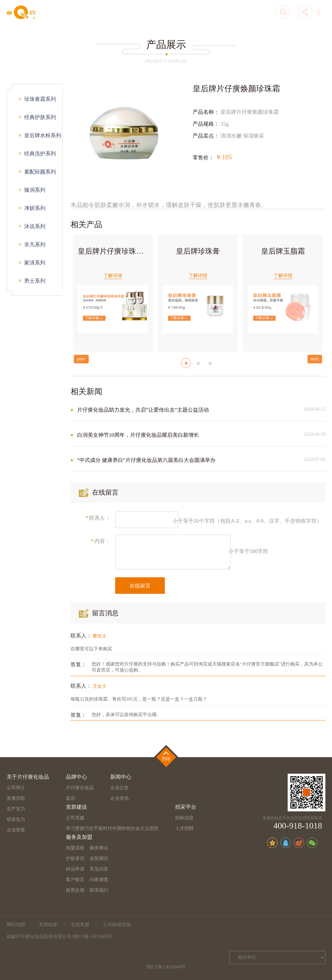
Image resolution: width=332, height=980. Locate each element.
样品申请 (75, 869)
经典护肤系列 (40, 117)
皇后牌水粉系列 (43, 135)
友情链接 (48, 925)
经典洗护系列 (40, 154)
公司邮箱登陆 (117, 925)
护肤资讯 (75, 858)
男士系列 (35, 281)
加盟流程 (75, 848)
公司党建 (75, 818)
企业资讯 (119, 798)
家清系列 (35, 263)
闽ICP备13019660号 (166, 967)
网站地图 (16, 925)
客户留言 (75, 880)
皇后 (71, 798)
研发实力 (16, 819)
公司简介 (16, 788)
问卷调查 (99, 880)
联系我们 (99, 890)
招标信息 (184, 818)
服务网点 (99, 848)
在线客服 (80, 925)
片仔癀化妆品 (80, 788)
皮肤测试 (99, 858)
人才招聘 (184, 828)
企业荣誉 (16, 830)
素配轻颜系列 (40, 172)
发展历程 (16, 798)
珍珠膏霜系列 (40, 99)
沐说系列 (35, 226)
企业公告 (119, 788)
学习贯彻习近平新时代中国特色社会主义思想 (112, 828)
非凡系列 (35, 245)
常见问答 (99, 869)
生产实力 (16, 809)
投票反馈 (75, 890)
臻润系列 (35, 190)
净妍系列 (35, 208)
